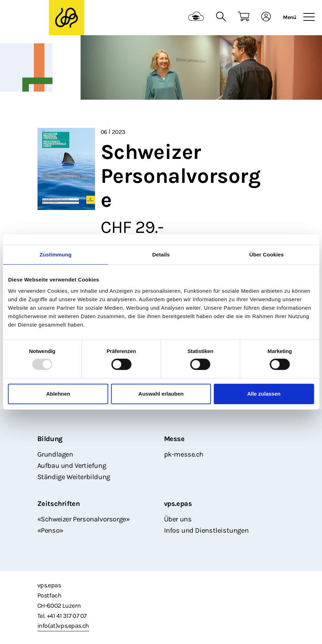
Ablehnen (58, 394)
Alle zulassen (264, 394)
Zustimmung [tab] (55, 255)
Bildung (50, 439)
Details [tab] (161, 255)
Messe (174, 439)
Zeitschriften (59, 504)
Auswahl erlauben (161, 394)
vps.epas (178, 504)
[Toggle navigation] (309, 17)
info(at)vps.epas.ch (63, 626)
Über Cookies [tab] (266, 255)
